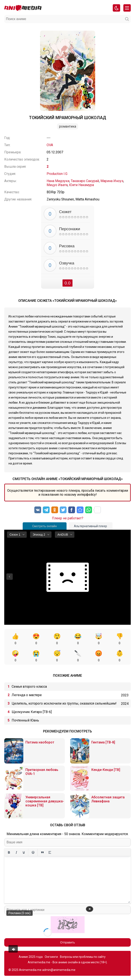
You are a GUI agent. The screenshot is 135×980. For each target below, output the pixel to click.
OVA (50, 145)
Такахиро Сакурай (85, 181)
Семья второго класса (29, 687)
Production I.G (57, 174)
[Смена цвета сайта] (116, 8)
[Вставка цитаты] (42, 852)
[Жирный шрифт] (9, 852)
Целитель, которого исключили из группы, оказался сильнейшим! (64, 703)
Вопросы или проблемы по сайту (83, 957)
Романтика (68, 126)
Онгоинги (51, 957)
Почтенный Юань (25, 720)
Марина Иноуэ (112, 181)
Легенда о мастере (27, 695)
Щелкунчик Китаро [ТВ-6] (32, 712)
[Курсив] (16, 852)
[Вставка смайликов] (33, 852)
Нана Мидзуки (58, 181)
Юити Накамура (81, 185)
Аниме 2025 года (31, 957)
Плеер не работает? (68, 518)
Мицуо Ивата (57, 185)
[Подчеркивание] (24, 852)
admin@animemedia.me (59, 970)
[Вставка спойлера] (50, 852)
